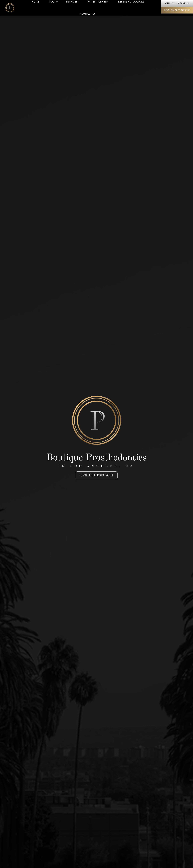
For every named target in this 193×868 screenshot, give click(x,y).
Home (35, 2)
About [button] (53, 2)
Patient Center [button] (99, 2)
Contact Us (88, 14)
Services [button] (72, 2)
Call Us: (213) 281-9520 (177, 3)
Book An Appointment (177, 10)
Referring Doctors (131, 2)
